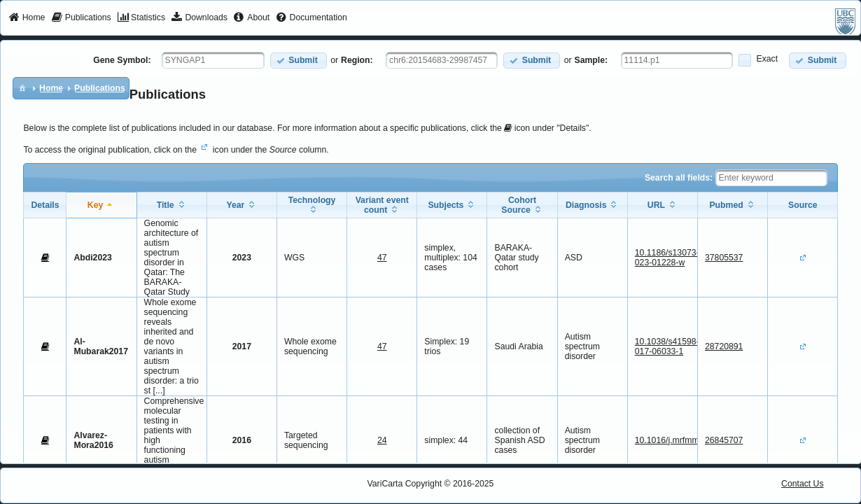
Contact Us (803, 484)
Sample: (591, 60)
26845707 (724, 440)
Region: (357, 60)
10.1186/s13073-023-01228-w (667, 258)
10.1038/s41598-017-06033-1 (667, 346)
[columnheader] (101, 205)
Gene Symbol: (122, 60)
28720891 (724, 346)
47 (382, 258)
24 (382, 440)
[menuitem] (27, 18)
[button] (299, 61)
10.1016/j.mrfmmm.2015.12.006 (695, 440)
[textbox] (213, 60)
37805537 (724, 258)
